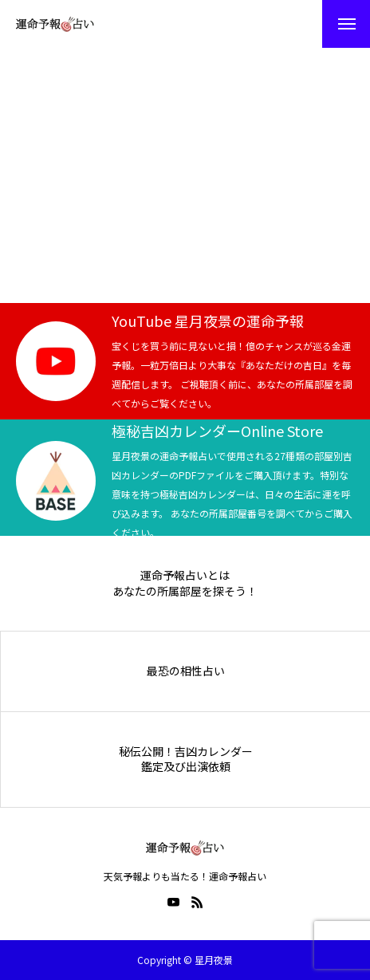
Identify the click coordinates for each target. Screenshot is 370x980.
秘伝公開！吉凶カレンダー (186, 752)
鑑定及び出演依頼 (186, 767)
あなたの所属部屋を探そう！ (185, 591)
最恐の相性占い (186, 671)
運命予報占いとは (185, 575)
